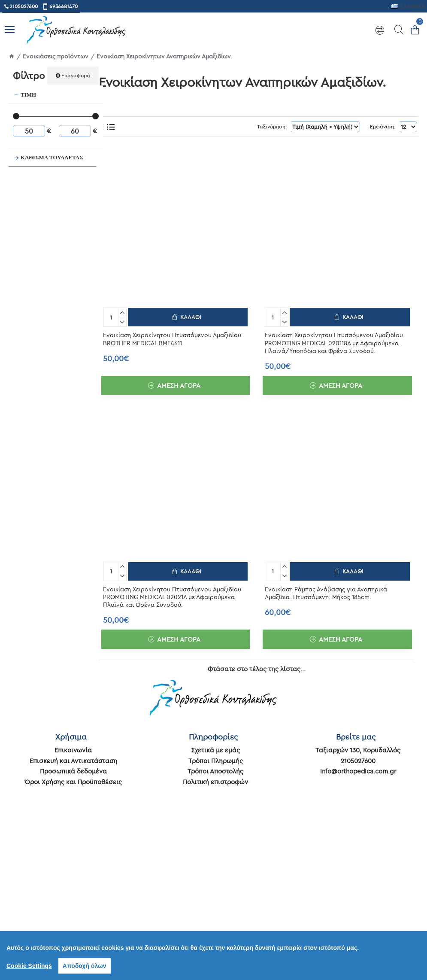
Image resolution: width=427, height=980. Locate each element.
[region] (213, 956)
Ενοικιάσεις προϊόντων (56, 56)
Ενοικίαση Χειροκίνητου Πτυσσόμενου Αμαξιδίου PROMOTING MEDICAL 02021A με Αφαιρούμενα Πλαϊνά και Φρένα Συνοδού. (172, 595)
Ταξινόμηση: (259, 126)
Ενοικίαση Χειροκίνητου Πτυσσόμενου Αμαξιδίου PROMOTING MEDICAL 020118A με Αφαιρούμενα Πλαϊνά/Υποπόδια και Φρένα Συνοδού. (334, 342)
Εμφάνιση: (380, 126)
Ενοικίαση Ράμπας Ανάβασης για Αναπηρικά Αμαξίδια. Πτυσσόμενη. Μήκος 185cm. (326, 591)
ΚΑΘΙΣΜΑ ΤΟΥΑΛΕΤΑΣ (52, 157)
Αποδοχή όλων (85, 966)
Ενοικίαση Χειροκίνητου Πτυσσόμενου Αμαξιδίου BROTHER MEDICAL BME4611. (172, 338)
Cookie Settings (29, 966)
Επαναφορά (76, 75)
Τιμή (28, 94)
